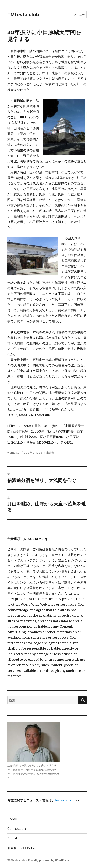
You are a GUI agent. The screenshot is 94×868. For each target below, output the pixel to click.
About (12, 838)
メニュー (79, 14)
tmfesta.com (65, 800)
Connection (17, 829)
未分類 (50, 453)
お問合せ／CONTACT (23, 848)
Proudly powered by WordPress (49, 860)
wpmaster (14, 453)
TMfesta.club (23, 15)
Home (12, 819)
